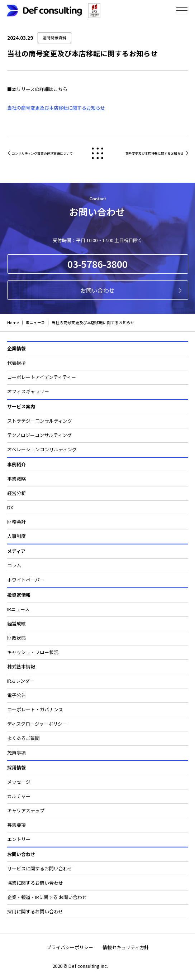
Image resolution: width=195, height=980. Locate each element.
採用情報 (16, 767)
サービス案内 (21, 406)
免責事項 (16, 752)
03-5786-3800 (97, 264)
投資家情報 (19, 595)
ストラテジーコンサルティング (40, 421)
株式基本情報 (21, 666)
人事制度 (16, 536)
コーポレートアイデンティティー (42, 377)
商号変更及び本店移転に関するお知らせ (154, 153)
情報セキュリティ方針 (126, 947)
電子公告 (16, 695)
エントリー (19, 839)
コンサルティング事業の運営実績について (42, 153)
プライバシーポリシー (70, 947)
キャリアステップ (26, 810)
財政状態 (16, 638)
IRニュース (18, 609)
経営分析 (16, 493)
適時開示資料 (54, 38)
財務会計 (16, 522)
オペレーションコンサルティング (42, 449)
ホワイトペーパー (26, 580)
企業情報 (16, 348)
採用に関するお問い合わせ (35, 911)
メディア (16, 551)
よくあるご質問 (23, 738)
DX (10, 507)
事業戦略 (16, 479)
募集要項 (16, 825)
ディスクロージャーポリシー (37, 724)
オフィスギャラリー (28, 391)
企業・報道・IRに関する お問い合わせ (47, 897)
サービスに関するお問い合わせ (40, 868)
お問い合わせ (97, 290)
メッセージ (19, 782)
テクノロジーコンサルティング (39, 435)
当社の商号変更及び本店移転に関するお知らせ (56, 108)
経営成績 (16, 623)
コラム (14, 565)
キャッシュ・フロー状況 (33, 652)
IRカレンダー (21, 681)
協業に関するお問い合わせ (35, 883)
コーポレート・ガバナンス (35, 709)
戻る (98, 153)
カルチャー (19, 796)
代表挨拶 (16, 363)
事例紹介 (16, 464)
